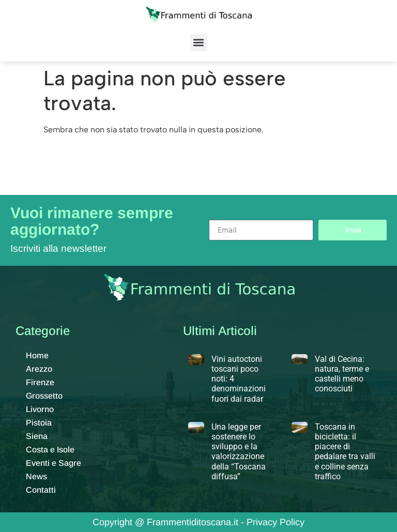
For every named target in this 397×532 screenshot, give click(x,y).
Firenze (40, 382)
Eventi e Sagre (54, 463)
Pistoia (39, 423)
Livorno (40, 409)
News (36, 476)
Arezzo (39, 369)
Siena (37, 436)
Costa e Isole (50, 450)
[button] (199, 43)
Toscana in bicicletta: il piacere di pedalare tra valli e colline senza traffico (345, 452)
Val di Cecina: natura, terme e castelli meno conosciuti (342, 374)
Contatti (41, 490)
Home (37, 355)
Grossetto (44, 396)
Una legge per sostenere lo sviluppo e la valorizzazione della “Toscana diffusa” (239, 452)
